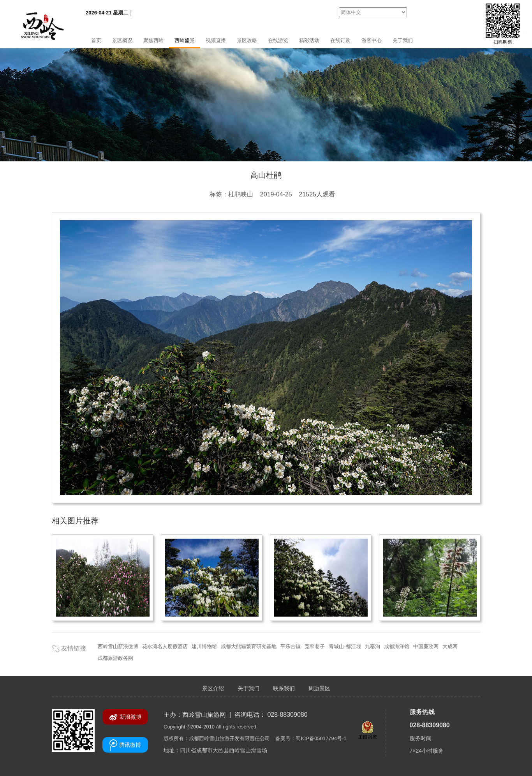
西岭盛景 (185, 40)
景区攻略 (247, 40)
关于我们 (403, 40)
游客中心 (372, 40)
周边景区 (319, 688)
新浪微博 (125, 717)
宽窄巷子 (315, 646)
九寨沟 (373, 646)
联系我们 (284, 688)
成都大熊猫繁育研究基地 (249, 646)
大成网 (450, 646)
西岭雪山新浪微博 (118, 646)
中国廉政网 (426, 646)
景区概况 (122, 40)
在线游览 (278, 40)
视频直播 (216, 40)
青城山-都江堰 (345, 646)
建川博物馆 (204, 646)
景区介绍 (213, 688)
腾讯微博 (125, 745)
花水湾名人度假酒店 (165, 646)
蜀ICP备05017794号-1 (321, 738)
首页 (96, 40)
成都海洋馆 (397, 646)
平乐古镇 (291, 646)
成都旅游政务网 (115, 658)
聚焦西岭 (153, 40)
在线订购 (340, 40)
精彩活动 (309, 40)
